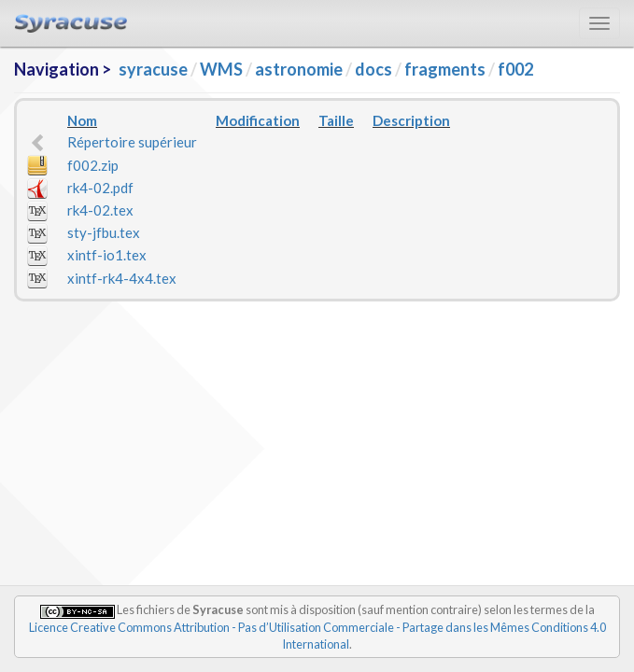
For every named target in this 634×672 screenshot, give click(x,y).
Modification (258, 120)
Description (411, 120)
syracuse (153, 69)
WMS (221, 69)
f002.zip (93, 165)
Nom (82, 120)
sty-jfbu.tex (104, 232)
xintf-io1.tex (107, 255)
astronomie (299, 69)
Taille (336, 120)
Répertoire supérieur (132, 142)
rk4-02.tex (100, 210)
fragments (445, 69)
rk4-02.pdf (100, 188)
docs (373, 69)
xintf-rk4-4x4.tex (122, 278)
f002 (515, 69)
